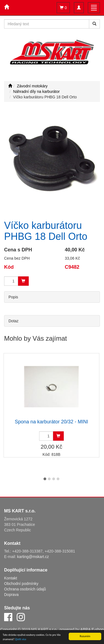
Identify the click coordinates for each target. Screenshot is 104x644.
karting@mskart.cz (33, 557)
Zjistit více (21, 639)
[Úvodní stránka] (10, 86)
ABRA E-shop (92, 629)
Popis (13, 297)
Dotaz (14, 321)
